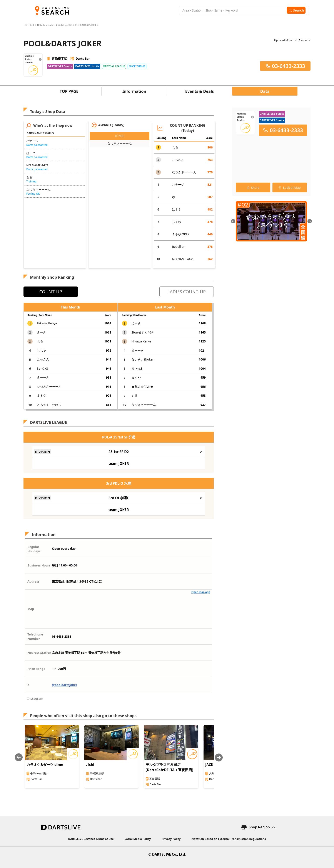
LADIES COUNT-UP (187, 292)
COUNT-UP (51, 292)
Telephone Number (35, 636)
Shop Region (259, 827)
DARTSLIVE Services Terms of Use (91, 839)
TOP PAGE (29, 25)
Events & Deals (200, 91)
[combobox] (232, 10)
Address (33, 581)
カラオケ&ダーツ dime (45, 765)
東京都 (59, 25)
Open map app (201, 592)
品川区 (69, 25)
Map (31, 609)
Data (265, 91)
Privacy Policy (171, 839)
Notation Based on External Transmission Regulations (229, 839)
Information (134, 91)
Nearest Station (39, 653)
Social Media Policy (138, 839)
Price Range (36, 669)
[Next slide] (219, 758)
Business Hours (39, 565)
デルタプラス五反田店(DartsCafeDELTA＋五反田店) (169, 767)
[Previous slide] (19, 758)
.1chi (90, 765)
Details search (45, 25)
